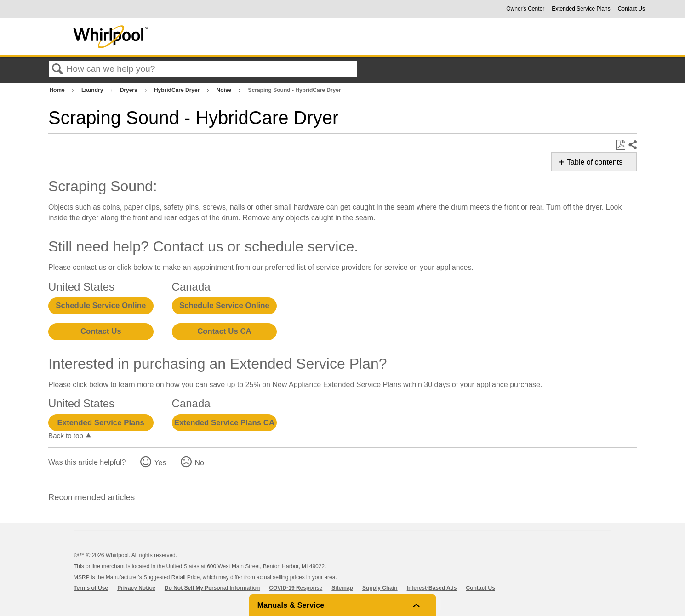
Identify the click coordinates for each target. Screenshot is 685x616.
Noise (225, 90)
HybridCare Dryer (178, 90)
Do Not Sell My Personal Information (212, 588)
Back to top (66, 436)
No (199, 463)
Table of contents (595, 162)
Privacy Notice (136, 588)
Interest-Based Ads (432, 588)
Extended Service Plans (581, 9)
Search (57, 69)
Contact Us (631, 9)
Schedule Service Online (101, 305)
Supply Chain (380, 588)
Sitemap (342, 588)
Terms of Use (91, 588)
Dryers (129, 90)
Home (58, 90)
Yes (160, 463)
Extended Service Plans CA (224, 423)
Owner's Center (525, 9)
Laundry (93, 90)
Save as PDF (620, 145)
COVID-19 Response (296, 588)
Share (632, 145)
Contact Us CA (224, 331)
